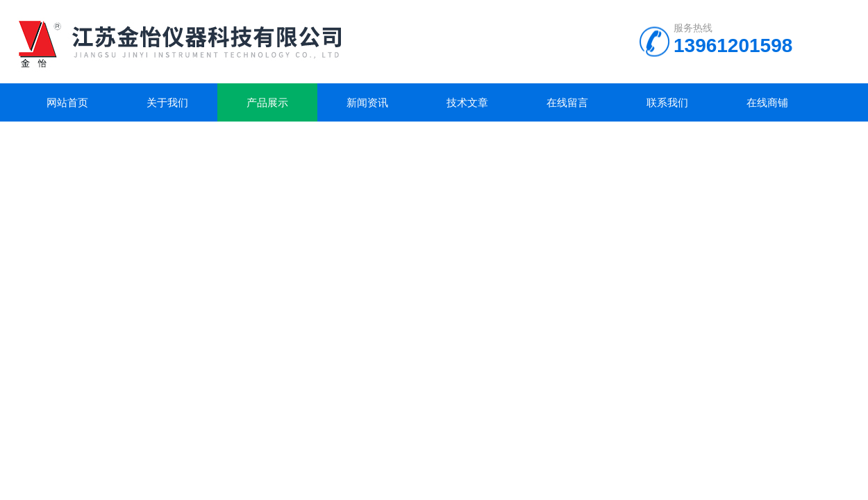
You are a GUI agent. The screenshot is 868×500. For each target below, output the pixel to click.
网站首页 (67, 102)
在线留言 (567, 102)
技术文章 (467, 102)
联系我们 (667, 102)
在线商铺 (767, 102)
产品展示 (267, 102)
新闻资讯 (367, 102)
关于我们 (167, 102)
